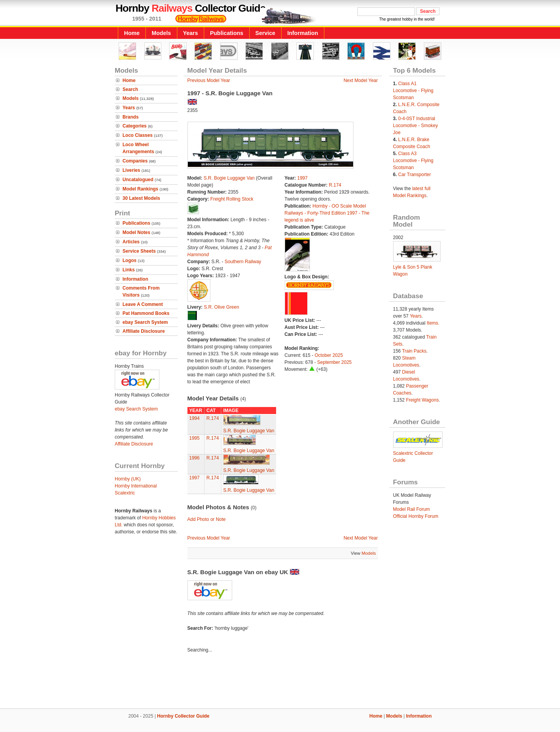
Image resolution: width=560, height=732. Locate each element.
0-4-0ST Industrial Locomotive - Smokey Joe (416, 126)
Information (303, 33)
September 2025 (335, 362)
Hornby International (136, 486)
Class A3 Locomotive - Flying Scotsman (413, 161)
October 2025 (329, 355)
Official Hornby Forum (416, 516)
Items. (433, 323)
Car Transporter (415, 175)
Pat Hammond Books (146, 313)
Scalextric (125, 493)
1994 (195, 418)
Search (130, 89)
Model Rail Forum (412, 509)
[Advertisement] (280, 682)
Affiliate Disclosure (144, 331)
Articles (131, 242)
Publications (227, 33)
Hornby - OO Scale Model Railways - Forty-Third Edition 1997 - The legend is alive (327, 213)
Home (132, 33)
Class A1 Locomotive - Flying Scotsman (413, 91)
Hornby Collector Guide (183, 716)
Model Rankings (140, 189)
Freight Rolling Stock (232, 199)
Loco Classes (137, 135)
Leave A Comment (143, 304)
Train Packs (414, 351)
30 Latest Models (141, 198)
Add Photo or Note (207, 519)
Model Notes (136, 232)
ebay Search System (145, 322)
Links (129, 270)
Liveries (131, 170)
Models (161, 33)
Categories (135, 126)
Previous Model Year (209, 80)
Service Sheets (139, 251)
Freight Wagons (422, 400)
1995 (195, 438)
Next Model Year (360, 80)
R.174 (335, 185)
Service (265, 33)
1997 (302, 178)
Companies (135, 161)
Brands (130, 117)
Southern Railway (243, 262)
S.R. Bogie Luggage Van (229, 178)
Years (191, 33)
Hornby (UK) (128, 479)
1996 (195, 458)
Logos (129, 260)
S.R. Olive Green (221, 307)
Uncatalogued (138, 180)
